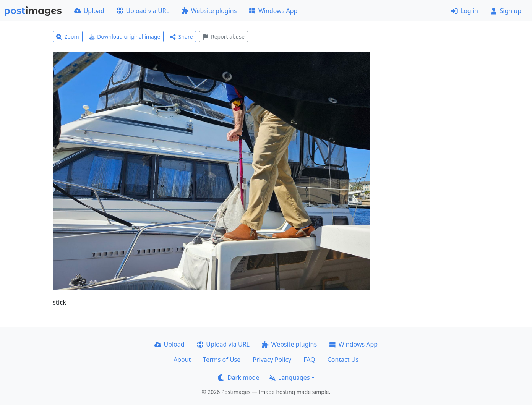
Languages (289, 377)
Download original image (125, 36)
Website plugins (209, 11)
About (182, 360)
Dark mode (238, 377)
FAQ (309, 360)
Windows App (273, 11)
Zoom (68, 36)
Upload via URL (143, 11)
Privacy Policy (272, 360)
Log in (465, 11)
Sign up (506, 11)
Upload (89, 11)
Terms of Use (222, 360)
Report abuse (223, 36)
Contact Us (343, 360)
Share (181, 36)
